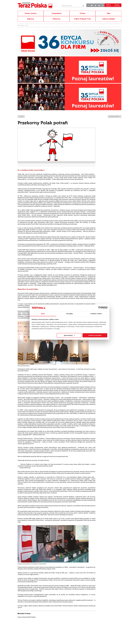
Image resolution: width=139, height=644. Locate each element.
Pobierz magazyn (108, 5)
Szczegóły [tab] (69, 314)
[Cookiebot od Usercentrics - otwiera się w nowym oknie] (100, 308)
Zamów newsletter (117, 5)
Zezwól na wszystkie (95, 335)
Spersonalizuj (69, 335)
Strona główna (21, 25)
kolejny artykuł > (115, 117)
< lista (21, 117)
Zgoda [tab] (43, 314)
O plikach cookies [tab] (96, 314)
